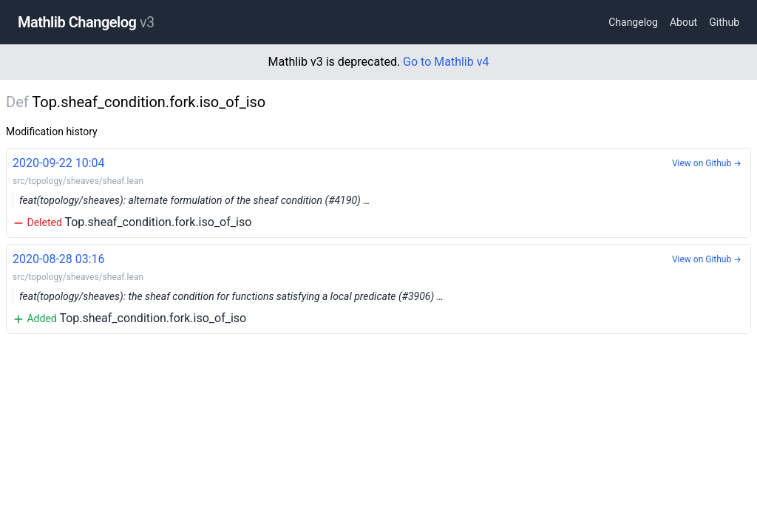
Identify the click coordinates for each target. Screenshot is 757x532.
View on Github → (707, 163)
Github (724, 22)
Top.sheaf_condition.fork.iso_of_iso (378, 192)
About (683, 22)
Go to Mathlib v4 (446, 62)
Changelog (633, 22)
